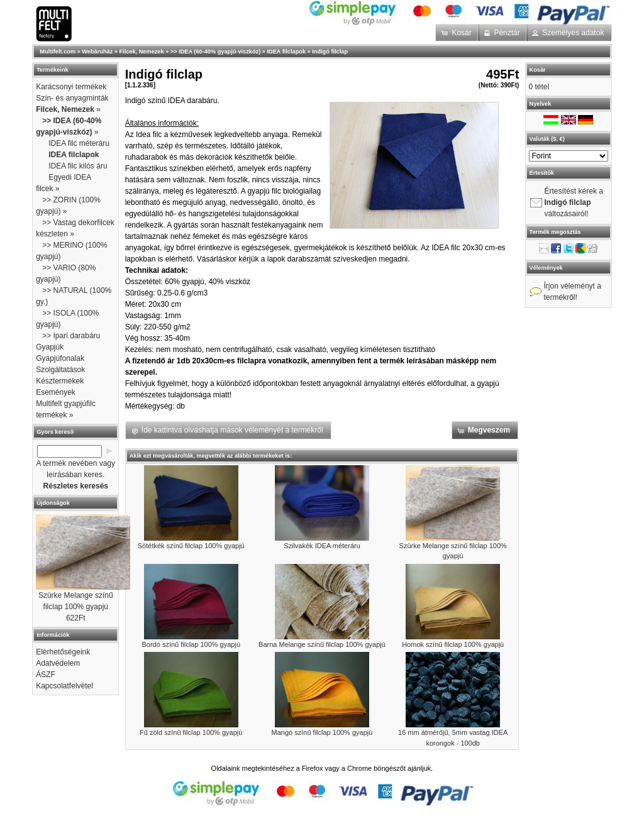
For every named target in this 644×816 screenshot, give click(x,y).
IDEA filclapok (286, 52)
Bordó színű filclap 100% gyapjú (191, 644)
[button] (458, 33)
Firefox (313, 768)
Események (56, 392)
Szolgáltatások (60, 370)
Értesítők (542, 173)
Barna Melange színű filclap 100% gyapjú (322, 644)
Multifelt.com (58, 52)
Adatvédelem (58, 663)
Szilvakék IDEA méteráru (322, 546)
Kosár (538, 70)
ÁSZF (46, 675)
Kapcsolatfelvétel (64, 686)
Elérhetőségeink (63, 652)
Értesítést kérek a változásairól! (574, 202)
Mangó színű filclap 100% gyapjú (322, 732)
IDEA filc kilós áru (78, 166)
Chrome (359, 768)
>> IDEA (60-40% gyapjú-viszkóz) (215, 52)
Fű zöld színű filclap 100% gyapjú (191, 732)
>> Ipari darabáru (71, 336)
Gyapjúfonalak (60, 358)
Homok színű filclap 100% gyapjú (453, 644)
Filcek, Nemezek (142, 52)
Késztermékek (60, 381)
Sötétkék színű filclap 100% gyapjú (191, 546)
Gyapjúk (50, 347)
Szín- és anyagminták (72, 98)
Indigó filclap (330, 52)
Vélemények (546, 268)
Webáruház (97, 52)
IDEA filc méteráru (79, 143)
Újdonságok (53, 503)
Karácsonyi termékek (71, 87)
